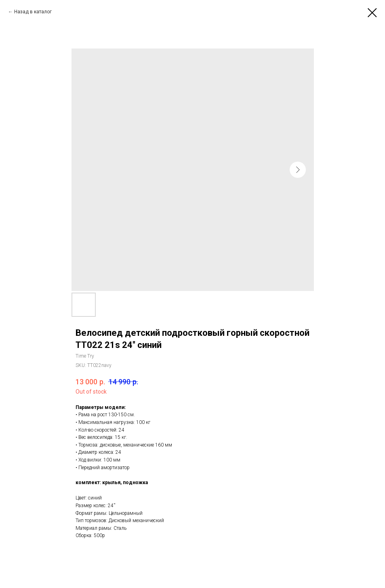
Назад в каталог (33, 12)
